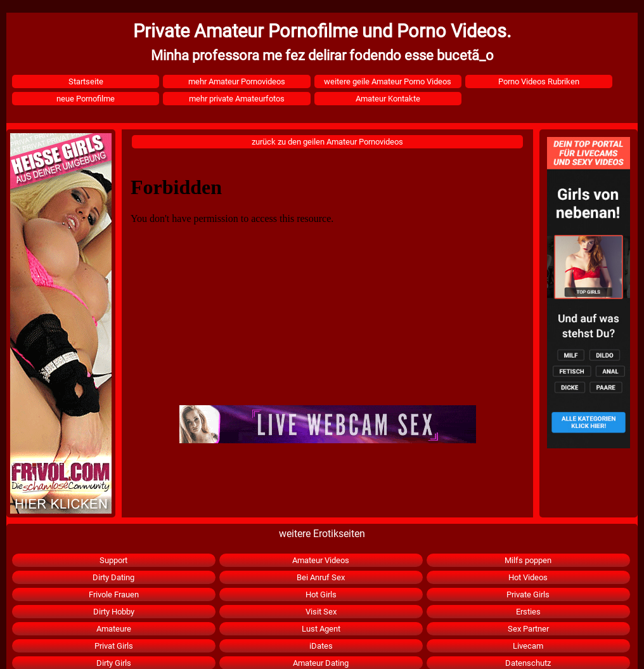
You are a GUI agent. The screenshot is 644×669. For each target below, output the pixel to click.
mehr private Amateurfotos (237, 99)
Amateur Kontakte (388, 99)
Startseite (86, 81)
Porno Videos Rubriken (539, 81)
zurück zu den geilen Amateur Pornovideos (327, 142)
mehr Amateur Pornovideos (237, 81)
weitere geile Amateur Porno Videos (388, 81)
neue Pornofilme (86, 99)
